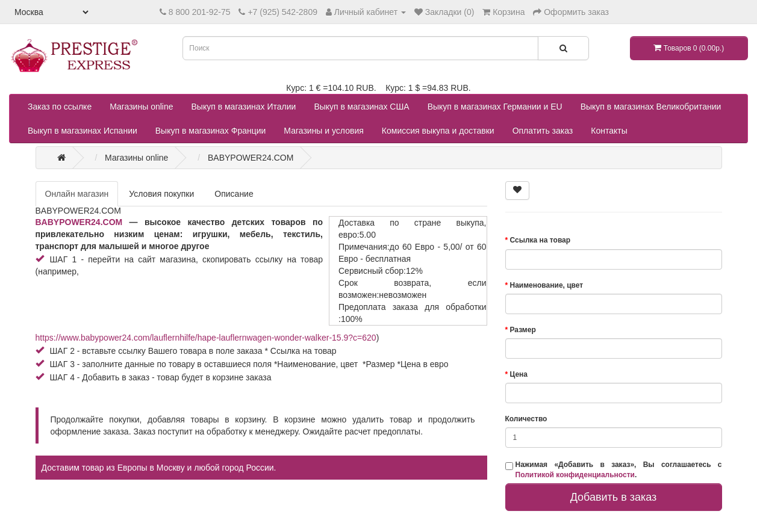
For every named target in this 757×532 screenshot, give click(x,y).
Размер (523, 330)
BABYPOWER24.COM (79, 222)
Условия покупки (161, 194)
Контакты (609, 131)
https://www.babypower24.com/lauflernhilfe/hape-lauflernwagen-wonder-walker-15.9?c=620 (206, 338)
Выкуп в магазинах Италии (244, 107)
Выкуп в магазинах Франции (211, 131)
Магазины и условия (323, 131)
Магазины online (141, 107)
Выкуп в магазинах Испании (83, 131)
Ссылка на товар (540, 240)
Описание (234, 194)
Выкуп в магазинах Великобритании (651, 107)
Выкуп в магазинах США (361, 107)
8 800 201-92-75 (200, 12)
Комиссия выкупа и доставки (438, 131)
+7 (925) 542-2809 (282, 12)
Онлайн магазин (77, 194)
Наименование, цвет (547, 285)
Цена (519, 374)
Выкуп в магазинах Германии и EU (495, 107)
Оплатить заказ (543, 131)
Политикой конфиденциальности (575, 475)
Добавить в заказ (614, 497)
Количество (526, 419)
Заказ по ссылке (60, 107)
